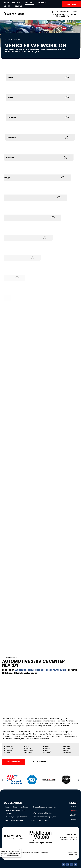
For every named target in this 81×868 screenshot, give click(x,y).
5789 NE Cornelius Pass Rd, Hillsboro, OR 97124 (66, 15)
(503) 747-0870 (14, 14)
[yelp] (72, 865)
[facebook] (64, 865)
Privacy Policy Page (13, 863)
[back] (2, 780)
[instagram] (68, 865)
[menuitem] (8, 3)
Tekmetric (7, 854)
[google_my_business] (75, 865)
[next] (79, 780)
